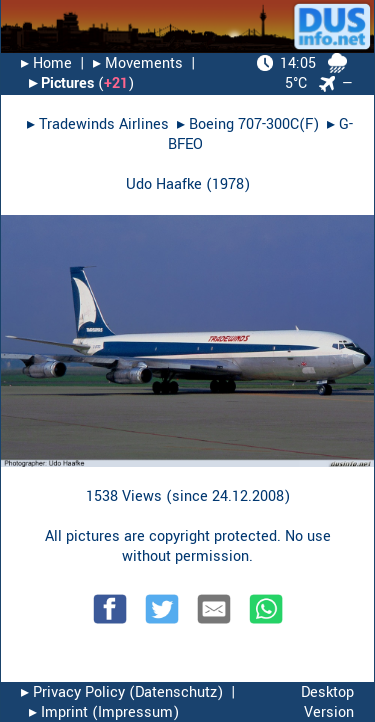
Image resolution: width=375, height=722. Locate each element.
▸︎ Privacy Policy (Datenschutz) (122, 692)
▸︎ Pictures (61, 83)
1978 (228, 184)
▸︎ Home (46, 63)
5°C (302, 73)
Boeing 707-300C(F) (254, 124)
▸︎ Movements (138, 63)
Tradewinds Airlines (104, 124)
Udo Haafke (164, 184)
